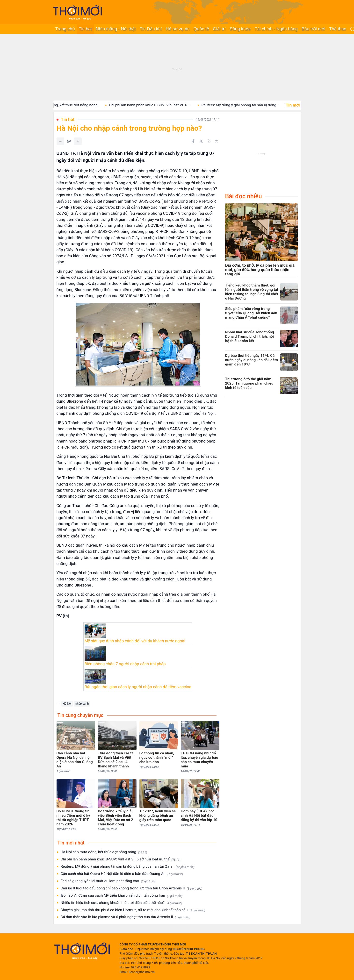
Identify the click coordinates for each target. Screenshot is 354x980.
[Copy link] (209, 141)
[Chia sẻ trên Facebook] (193, 141)
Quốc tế (201, 29)
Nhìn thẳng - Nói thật (116, 29)
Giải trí (219, 29)
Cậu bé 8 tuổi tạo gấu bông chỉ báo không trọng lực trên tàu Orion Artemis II (131, 888)
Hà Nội (67, 704)
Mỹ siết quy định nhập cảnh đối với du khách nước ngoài (135, 641)
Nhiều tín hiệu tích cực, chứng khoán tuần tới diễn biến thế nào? (121, 903)
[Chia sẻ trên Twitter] (201, 141)
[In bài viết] (217, 141)
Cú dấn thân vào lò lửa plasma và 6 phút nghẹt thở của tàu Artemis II (126, 917)
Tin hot (85, 29)
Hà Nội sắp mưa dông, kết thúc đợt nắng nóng (67, 105)
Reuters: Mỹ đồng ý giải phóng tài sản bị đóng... (248, 105)
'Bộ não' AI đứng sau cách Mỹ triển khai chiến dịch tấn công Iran (122, 896)
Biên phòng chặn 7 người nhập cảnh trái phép (125, 664)
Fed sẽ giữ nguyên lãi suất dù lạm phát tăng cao (109, 881)
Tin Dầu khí (151, 29)
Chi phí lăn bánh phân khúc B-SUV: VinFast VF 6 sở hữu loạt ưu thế (121, 859)
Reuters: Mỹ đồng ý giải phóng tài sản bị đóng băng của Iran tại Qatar (128, 867)
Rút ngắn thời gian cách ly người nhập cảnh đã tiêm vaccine (138, 687)
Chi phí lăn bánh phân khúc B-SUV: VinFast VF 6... (157, 105)
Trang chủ (65, 29)
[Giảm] (60, 141)
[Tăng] (78, 141)
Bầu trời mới (313, 29)
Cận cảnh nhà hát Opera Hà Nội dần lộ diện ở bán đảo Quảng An (122, 874)
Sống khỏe (240, 29)
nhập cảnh (82, 704)
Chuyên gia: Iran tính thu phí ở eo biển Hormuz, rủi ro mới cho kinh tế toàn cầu (133, 910)
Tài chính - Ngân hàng (276, 29)
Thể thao (338, 29)
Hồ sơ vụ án (178, 29)
